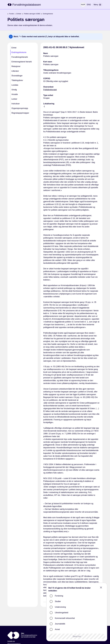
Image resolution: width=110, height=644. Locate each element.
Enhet (14, 48)
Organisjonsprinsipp (20, 108)
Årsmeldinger (17, 76)
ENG (89, 5)
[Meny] (97, 5)
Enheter (18, 14)
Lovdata (15, 85)
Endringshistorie (47, 14)
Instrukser (16, 104)
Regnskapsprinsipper (20, 113)
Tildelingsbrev (17, 80)
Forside (11, 14)
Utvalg (14, 90)
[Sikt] (24, 5)
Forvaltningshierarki (20, 57)
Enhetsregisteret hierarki (22, 62)
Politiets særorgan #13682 (31, 14)
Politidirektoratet (50, 90)
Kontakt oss (11, 641)
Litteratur (15, 71)
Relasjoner (16, 66)
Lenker (14, 99)
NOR (83, 5)
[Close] (101, 587)
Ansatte (15, 94)
